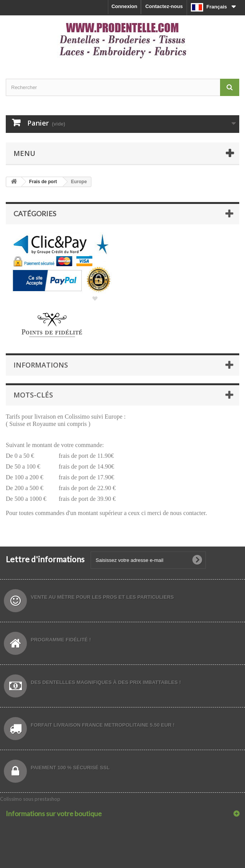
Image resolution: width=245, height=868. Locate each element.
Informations (41, 365)
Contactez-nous (164, 6)
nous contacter (188, 513)
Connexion (124, 6)
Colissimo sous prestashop (30, 799)
